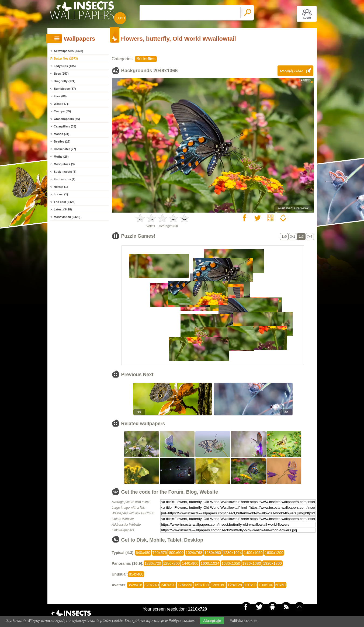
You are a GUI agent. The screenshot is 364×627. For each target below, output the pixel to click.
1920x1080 (252, 563)
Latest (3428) (63, 209)
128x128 (235, 585)
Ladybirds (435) (65, 66)
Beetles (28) (62, 141)
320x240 (152, 585)
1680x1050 (231, 563)
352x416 (135, 585)
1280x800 (172, 563)
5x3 (301, 237)
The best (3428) (65, 202)
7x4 (309, 237)
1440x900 (190, 563)
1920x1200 (272, 563)
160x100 (202, 585)
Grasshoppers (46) (67, 119)
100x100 (266, 585)
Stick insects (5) (65, 172)
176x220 (185, 585)
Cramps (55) (63, 111)
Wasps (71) (62, 104)
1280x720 (153, 563)
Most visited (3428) (67, 217)
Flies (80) (60, 96)
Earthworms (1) (65, 179)
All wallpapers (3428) (69, 51)
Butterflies (146, 59)
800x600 (176, 553)
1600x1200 (274, 553)
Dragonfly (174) (65, 81)
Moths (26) (61, 157)
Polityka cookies (244, 620)
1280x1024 (232, 553)
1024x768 (194, 553)
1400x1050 (253, 553)
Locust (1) (61, 194)
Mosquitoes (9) (64, 164)
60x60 (280, 585)
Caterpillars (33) (65, 126)
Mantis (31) (62, 134)
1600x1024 (210, 563)
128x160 (218, 585)
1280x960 (213, 553)
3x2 (292, 237)
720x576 (160, 553)
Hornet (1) (61, 187)
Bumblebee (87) (65, 89)
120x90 (250, 585)
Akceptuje (212, 621)
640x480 (143, 553)
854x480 (136, 574)
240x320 (168, 585)
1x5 (284, 237)
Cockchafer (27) (65, 149)
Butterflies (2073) (66, 58)
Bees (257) (61, 74)
